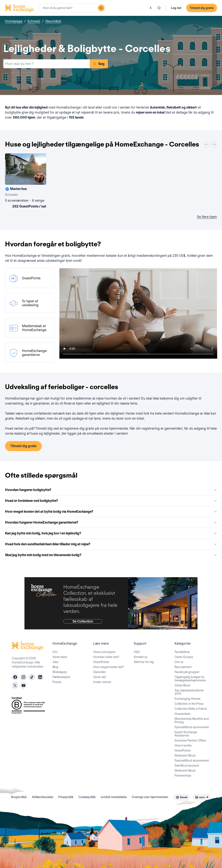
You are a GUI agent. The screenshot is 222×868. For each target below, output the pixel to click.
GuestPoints (101, 662)
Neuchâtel (53, 21)
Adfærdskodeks (43, 797)
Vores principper (104, 652)
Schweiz (34, 21)
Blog (55, 667)
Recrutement (183, 667)
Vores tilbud (182, 685)
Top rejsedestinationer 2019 (189, 692)
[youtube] (23, 685)
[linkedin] (40, 677)
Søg (99, 64)
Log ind (176, 8)
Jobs (55, 662)
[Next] (214, 144)
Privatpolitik (66, 797)
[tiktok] (32, 677)
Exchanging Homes (188, 699)
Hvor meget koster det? (109, 667)
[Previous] (207, 144)
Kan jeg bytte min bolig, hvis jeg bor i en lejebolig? (111, 533)
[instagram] (23, 677)
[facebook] (15, 677)
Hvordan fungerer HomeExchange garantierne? (111, 522)
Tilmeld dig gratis (202, 8)
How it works (183, 745)
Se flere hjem (207, 217)
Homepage (14, 21)
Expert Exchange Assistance (186, 734)
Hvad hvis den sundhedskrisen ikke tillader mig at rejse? (111, 544)
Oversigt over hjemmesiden (150, 797)
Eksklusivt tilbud (185, 755)
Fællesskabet (61, 677)
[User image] (39, 178)
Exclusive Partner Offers (190, 740)
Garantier (100, 672)
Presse (57, 682)
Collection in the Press (189, 704)
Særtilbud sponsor (187, 766)
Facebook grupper (187, 672)
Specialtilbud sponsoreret (192, 727)
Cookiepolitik (87, 797)
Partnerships (183, 776)
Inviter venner (102, 682)
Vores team (60, 657)
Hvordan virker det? (106, 657)
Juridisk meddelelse (114, 797)
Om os (179, 662)
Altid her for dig (144, 662)
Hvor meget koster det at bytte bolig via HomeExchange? (111, 512)
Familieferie (182, 652)
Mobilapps (60, 672)
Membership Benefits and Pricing (192, 720)
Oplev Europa (184, 657)
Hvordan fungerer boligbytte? (111, 490)
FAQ (137, 652)
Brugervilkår (19, 797)
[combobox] (72, 8)
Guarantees (182, 714)
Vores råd (100, 677)
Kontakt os (141, 657)
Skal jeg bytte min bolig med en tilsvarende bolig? (111, 555)
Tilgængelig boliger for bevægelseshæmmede (190, 679)
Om (55, 652)
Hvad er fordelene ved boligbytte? (111, 501)
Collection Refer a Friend (191, 709)
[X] (15, 685)
